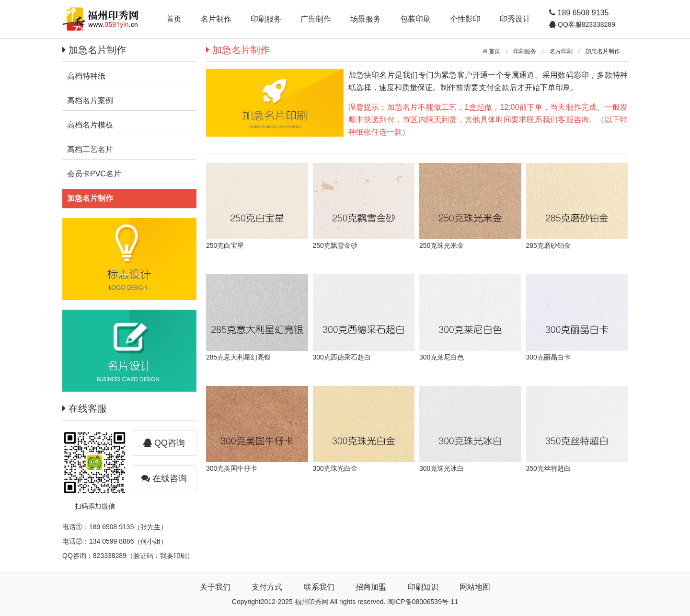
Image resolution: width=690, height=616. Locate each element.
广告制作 (316, 19)
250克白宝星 (225, 245)
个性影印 (465, 19)
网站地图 (475, 587)
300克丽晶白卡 (548, 357)
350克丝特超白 (548, 468)
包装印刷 (415, 19)
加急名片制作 (603, 51)
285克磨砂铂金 (548, 245)
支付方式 (267, 587)
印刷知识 (423, 587)
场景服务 (366, 19)
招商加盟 (371, 587)
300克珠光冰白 (442, 468)
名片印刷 (561, 51)
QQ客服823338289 (586, 24)
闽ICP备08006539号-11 (423, 602)
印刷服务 (266, 19)
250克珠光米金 (442, 245)
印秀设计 (515, 19)
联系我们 (319, 587)
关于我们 (215, 587)
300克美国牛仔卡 (232, 468)
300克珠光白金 (335, 468)
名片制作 (216, 19)
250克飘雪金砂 (335, 245)
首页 (174, 19)
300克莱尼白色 (442, 357)
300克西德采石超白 (342, 357)
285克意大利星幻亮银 (238, 357)
